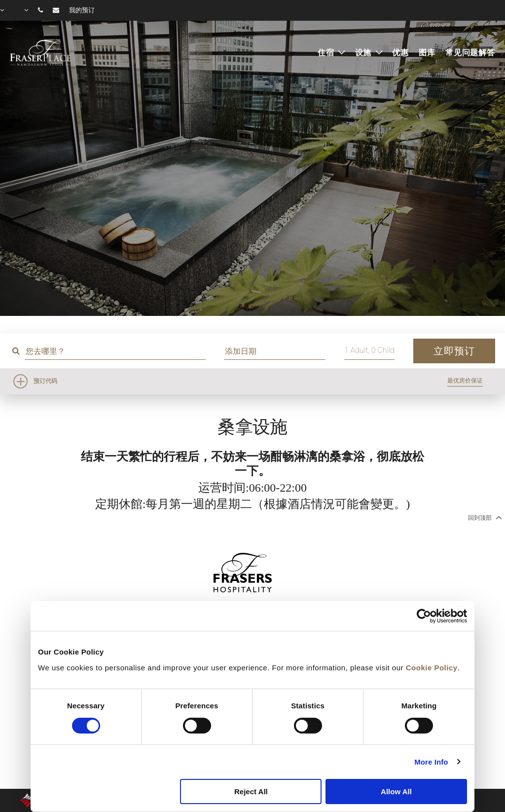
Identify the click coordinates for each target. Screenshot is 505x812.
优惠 (400, 53)
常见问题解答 (470, 53)
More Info (431, 762)
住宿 (327, 53)
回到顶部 (484, 517)
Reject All (251, 792)
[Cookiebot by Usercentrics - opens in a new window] (424, 616)
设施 (365, 53)
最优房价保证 (465, 381)
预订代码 (45, 381)
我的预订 (82, 10)
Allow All (396, 792)
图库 (427, 53)
